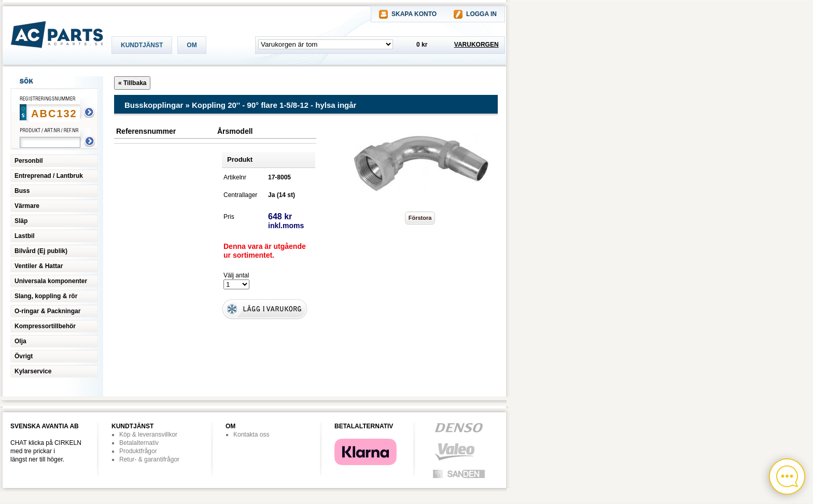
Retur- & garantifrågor (149, 459)
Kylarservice (33, 371)
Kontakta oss (251, 435)
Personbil (29, 161)
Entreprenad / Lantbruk (49, 176)
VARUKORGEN (476, 45)
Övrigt (24, 356)
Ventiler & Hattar (39, 266)
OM (192, 45)
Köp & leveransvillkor (148, 435)
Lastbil (25, 236)
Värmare (27, 206)
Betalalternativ (139, 443)
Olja (20, 341)
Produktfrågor (138, 451)
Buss (22, 191)
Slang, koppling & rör (46, 296)
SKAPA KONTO (414, 14)
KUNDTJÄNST (142, 45)
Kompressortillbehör (45, 326)
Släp (21, 221)
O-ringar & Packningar (47, 311)
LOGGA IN (481, 14)
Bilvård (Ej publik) (41, 251)
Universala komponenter (51, 281)
